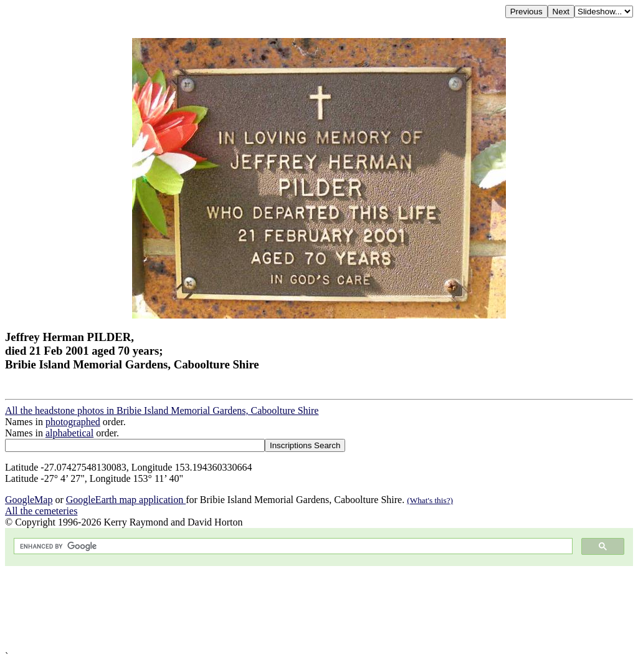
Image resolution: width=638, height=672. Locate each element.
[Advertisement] (319, 608)
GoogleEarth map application (126, 500)
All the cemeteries (41, 511)
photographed (73, 422)
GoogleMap (29, 500)
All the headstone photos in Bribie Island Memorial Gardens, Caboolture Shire (162, 410)
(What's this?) (430, 500)
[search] (292, 546)
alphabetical (69, 433)
